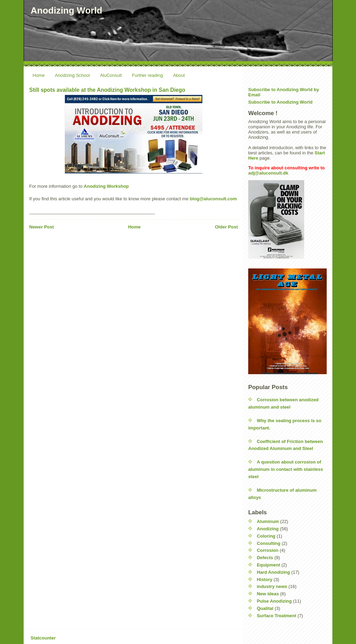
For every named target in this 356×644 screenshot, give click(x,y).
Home (39, 75)
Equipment (269, 565)
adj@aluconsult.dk (268, 173)
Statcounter (43, 638)
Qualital (265, 608)
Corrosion (268, 550)
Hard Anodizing (274, 572)
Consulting (269, 543)
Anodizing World (66, 10)
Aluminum (268, 521)
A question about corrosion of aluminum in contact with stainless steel (286, 469)
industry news (272, 586)
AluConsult (111, 75)
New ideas (268, 594)
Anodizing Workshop (106, 186)
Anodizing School (72, 75)
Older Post (226, 227)
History (265, 579)
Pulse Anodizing (274, 601)
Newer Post (42, 227)
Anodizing (268, 529)
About (179, 75)
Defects (265, 558)
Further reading (148, 75)
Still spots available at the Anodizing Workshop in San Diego (107, 90)
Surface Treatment (277, 616)
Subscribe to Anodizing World (280, 102)
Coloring (266, 536)
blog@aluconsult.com (213, 199)
